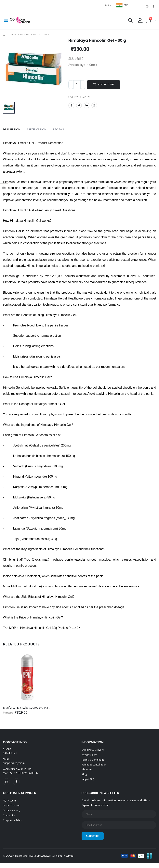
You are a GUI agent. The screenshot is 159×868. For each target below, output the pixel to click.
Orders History (12, 813)
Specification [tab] (39, 131)
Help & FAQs (89, 780)
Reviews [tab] (62, 131)
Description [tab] (12, 131)
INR (107, 5)
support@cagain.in (14, 765)
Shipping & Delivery (93, 752)
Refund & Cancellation (95, 766)
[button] (129, 22)
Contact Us (9, 817)
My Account (10, 803)
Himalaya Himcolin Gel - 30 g (30, 36)
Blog (84, 776)
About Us (87, 771)
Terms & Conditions (93, 761)
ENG (122, 5)
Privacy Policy (90, 757)
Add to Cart (108, 87)
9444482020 (10, 755)
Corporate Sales (13, 822)
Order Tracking (12, 808)
